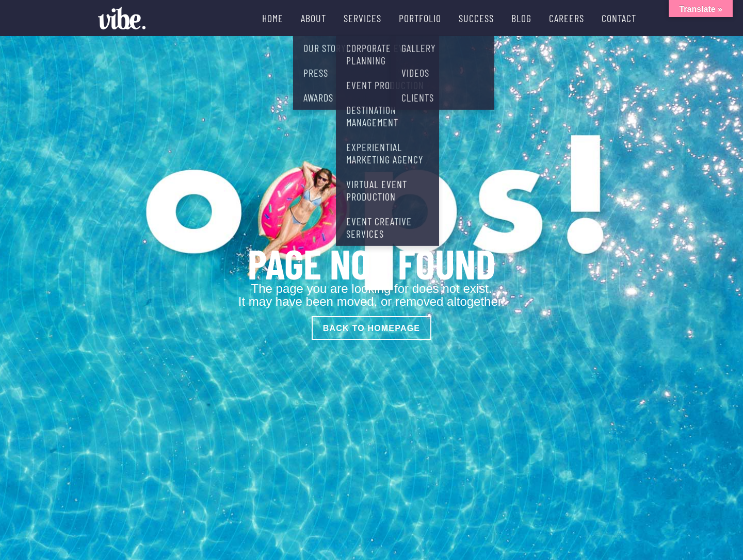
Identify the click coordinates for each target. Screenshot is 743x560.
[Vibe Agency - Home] (122, 18)
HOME (273, 18)
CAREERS (567, 18)
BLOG (521, 18)
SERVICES (362, 18)
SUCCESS (476, 18)
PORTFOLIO (420, 18)
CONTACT (619, 18)
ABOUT (313, 18)
